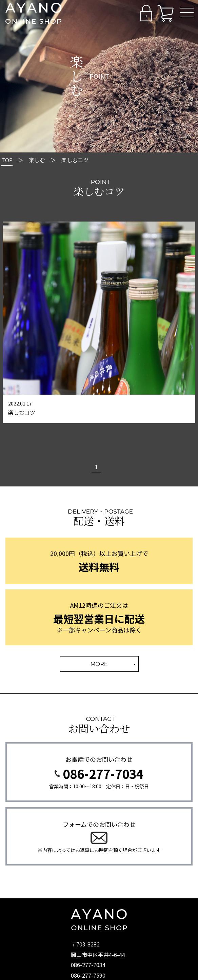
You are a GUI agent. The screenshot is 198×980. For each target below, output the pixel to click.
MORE (99, 664)
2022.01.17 (20, 403)
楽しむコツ (22, 412)
